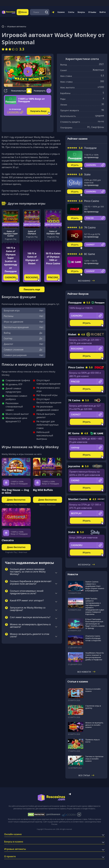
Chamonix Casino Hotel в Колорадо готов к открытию (93, 638)
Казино (61, 12)
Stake (87, 174)
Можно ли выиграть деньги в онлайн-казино (94, 725)
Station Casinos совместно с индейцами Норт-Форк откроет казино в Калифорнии (95, 586)
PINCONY (53, 277)
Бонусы (81, 12)
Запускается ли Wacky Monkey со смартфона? (28, 609)
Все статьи (86, 775)
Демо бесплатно (11, 224)
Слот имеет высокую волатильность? (30, 617)
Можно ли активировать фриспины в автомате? (30, 626)
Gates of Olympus (32, 232)
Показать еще (32, 289)
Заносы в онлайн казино (93, 690)
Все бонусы (86, 565)
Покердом (90, 148)
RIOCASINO (32, 277)
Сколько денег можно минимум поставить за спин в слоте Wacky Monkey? (28, 572)
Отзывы (92, 12)
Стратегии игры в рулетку (93, 707)
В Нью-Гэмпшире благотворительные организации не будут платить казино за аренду (95, 624)
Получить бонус (38, 111)
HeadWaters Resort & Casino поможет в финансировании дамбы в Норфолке (94, 656)
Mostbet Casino (78, 499)
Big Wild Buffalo (43, 490)
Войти (103, 12)
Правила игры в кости (92, 741)
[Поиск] (47, 12)
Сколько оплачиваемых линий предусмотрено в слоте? (27, 592)
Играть (75, 165)
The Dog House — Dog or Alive (15, 491)
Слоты (71, 12)
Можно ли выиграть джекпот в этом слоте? (30, 635)
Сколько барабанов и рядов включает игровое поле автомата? (31, 583)
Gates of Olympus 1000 (53, 232)
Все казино (86, 281)
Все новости (86, 672)
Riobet (72, 334)
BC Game (90, 254)
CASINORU (11, 277)
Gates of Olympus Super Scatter (11, 234)
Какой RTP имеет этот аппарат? (27, 601)
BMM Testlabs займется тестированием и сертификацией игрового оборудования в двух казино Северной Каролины (95, 606)
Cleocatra (8, 540)
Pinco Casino (92, 201)
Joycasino (74, 466)
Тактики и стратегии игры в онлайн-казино (94, 759)
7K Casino (90, 227)
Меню (23, 12)
